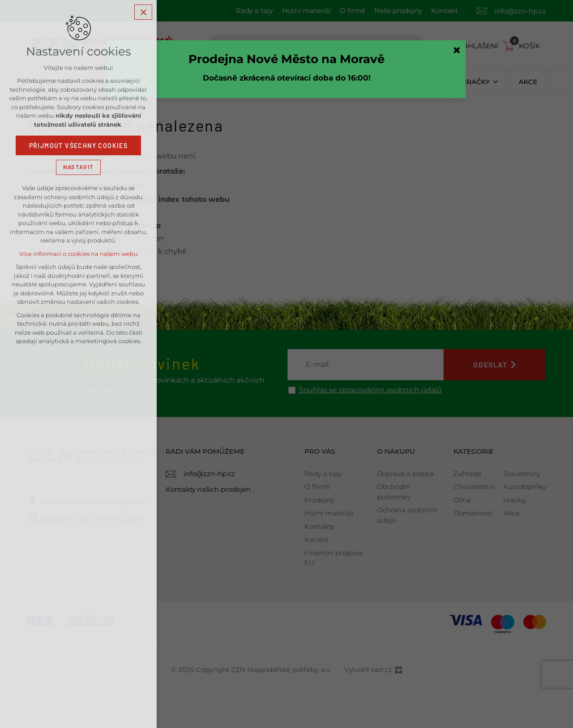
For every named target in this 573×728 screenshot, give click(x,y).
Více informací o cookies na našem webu (79, 254)
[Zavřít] (457, 50)
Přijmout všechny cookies (79, 146)
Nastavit (78, 167)
